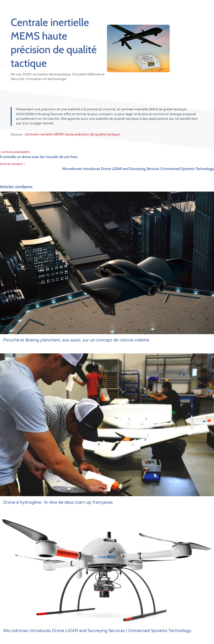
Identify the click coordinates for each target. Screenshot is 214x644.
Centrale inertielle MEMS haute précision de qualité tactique (72, 134)
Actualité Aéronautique (52, 74)
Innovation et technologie (46, 79)
